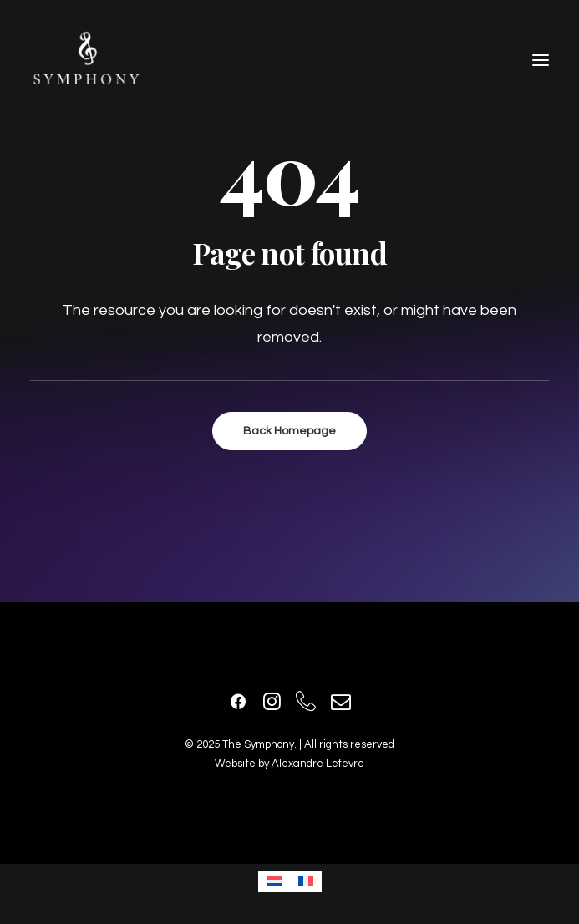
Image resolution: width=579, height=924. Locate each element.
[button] (541, 60)
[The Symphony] (86, 60)
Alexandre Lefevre (318, 764)
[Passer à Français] (306, 881)
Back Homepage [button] (289, 431)
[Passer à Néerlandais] (274, 881)
